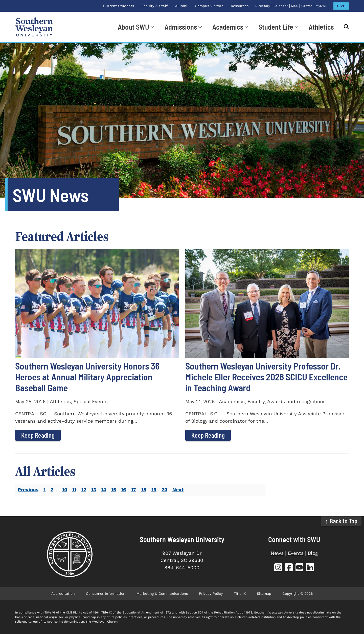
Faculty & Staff (155, 6)
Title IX (240, 594)
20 (164, 490)
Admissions (181, 27)
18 (144, 490)
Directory (263, 6)
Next (178, 490)
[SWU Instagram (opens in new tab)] (278, 568)
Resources (240, 6)
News (277, 553)
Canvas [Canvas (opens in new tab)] (307, 6)
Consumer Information (106, 594)
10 (65, 490)
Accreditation (63, 594)
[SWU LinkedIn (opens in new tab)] (310, 568)
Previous (28, 490)
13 (94, 490)
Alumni (181, 6)
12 (84, 490)
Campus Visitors (209, 6)
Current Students (119, 6)
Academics (228, 27)
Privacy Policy (211, 594)
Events (296, 553)
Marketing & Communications (162, 594)
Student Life (276, 27)
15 (114, 490)
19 (154, 490)
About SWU (133, 27)
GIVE (341, 6)
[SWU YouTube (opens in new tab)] (300, 568)
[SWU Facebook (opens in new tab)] (289, 568)
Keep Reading (38, 435)
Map (295, 6)
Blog (313, 553)
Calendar (281, 6)
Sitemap (264, 594)
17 (134, 490)
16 (124, 490)
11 (74, 490)
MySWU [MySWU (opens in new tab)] (322, 6)
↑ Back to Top (341, 521)
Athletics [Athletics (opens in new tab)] (321, 27)
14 (104, 490)
